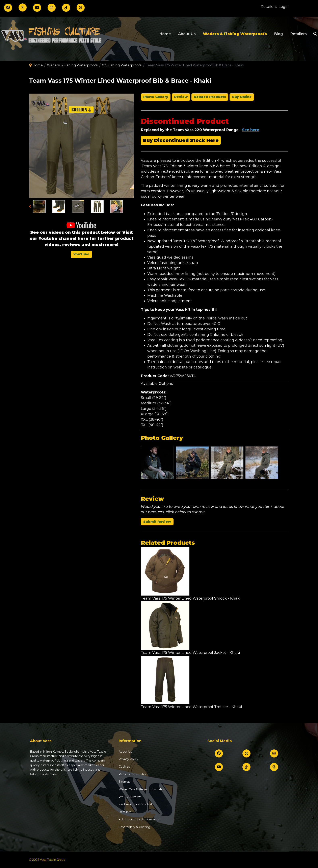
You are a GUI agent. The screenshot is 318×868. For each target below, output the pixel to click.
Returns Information (133, 774)
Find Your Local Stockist (135, 804)
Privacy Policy (128, 759)
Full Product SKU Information (139, 819)
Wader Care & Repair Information (142, 789)
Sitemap (125, 782)
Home (165, 34)
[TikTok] (66, 8)
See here (251, 130)
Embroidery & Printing (134, 827)
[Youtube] (37, 8)
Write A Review (130, 797)
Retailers (269, 7)
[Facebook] (8, 8)
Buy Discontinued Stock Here (181, 140)
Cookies (124, 767)
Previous (31, 207)
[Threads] (81, 8)
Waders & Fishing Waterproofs (235, 34)
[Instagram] (52, 8)
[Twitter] (23, 7)
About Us (187, 34)
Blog (279, 34)
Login (284, 7)
